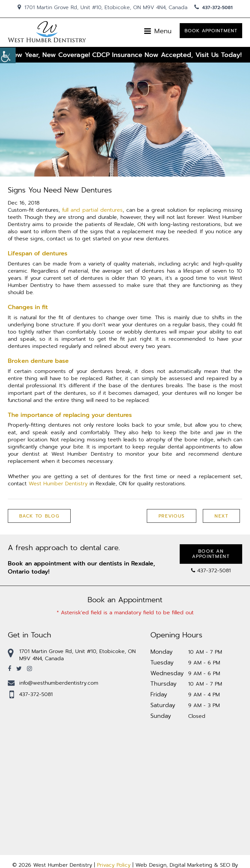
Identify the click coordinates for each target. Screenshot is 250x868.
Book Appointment (211, 31)
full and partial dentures (92, 210)
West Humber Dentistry (58, 484)
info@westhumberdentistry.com (53, 683)
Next (221, 516)
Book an (211, 554)
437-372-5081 (213, 8)
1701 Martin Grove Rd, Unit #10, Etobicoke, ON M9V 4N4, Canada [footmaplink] (72, 655)
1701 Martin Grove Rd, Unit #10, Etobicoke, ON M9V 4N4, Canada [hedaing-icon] (103, 7)
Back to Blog (40, 516)
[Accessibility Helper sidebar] (8, 55)
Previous (171, 516)
